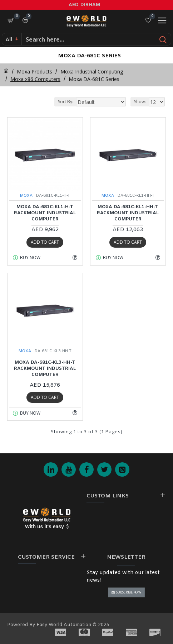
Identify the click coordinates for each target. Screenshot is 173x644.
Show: (140, 102)
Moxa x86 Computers (35, 79)
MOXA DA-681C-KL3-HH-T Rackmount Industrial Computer (45, 369)
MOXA (26, 196)
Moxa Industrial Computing (92, 71)
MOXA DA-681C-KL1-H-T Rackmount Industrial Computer (45, 213)
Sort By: (66, 102)
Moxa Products (34, 71)
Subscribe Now (128, 592)
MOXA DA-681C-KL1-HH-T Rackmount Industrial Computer (128, 213)
